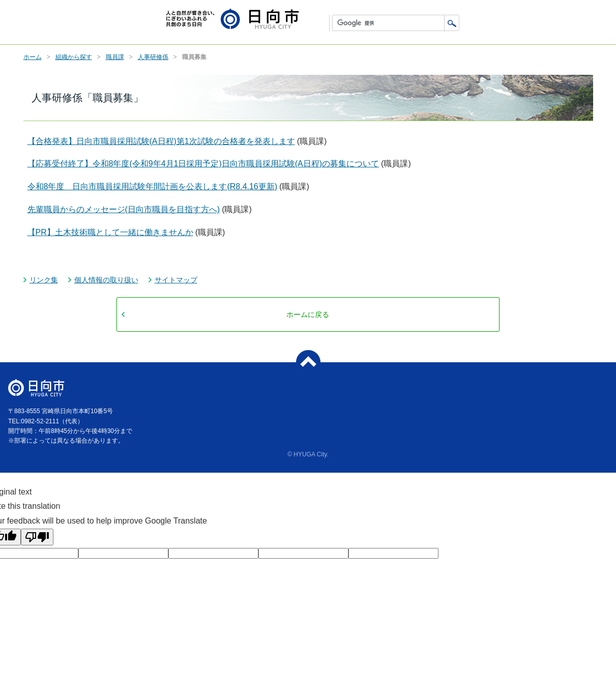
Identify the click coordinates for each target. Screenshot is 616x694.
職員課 (115, 57)
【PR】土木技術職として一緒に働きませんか (110, 232)
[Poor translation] (37, 537)
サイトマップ (176, 280)
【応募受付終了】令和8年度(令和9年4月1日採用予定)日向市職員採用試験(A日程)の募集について (203, 164)
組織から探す (74, 57)
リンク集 (44, 280)
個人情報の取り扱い (106, 280)
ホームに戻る (308, 314)
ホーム (33, 57)
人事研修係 (153, 57)
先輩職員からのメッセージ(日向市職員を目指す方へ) (124, 209)
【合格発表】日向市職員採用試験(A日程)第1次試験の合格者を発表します (161, 141)
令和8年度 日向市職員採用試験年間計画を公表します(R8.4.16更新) (153, 186)
